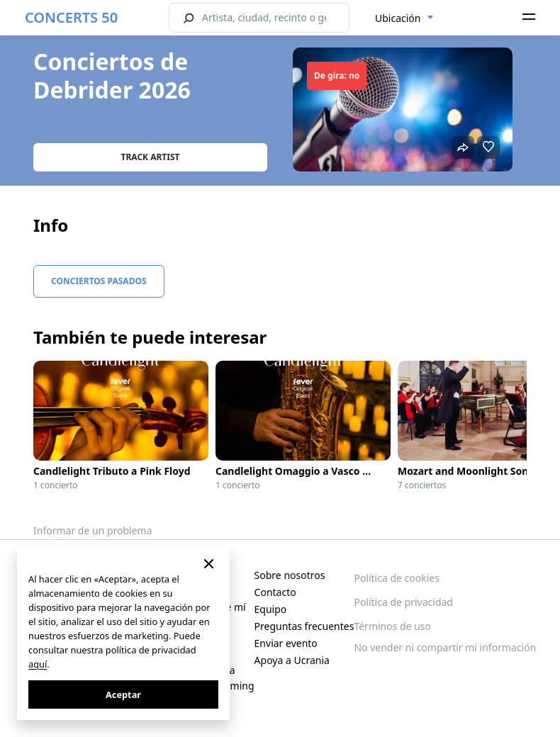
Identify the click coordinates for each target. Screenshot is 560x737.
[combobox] (404, 18)
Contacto (275, 592)
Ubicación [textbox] (398, 18)
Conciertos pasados (99, 281)
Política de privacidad (403, 602)
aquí (38, 664)
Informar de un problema (93, 530)
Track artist (151, 157)
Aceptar (123, 694)
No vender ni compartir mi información (445, 647)
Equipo (271, 609)
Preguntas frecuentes (304, 626)
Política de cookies (397, 578)
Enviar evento (286, 643)
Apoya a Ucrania (292, 660)
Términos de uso (392, 626)
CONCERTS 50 (71, 17)
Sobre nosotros (290, 575)
